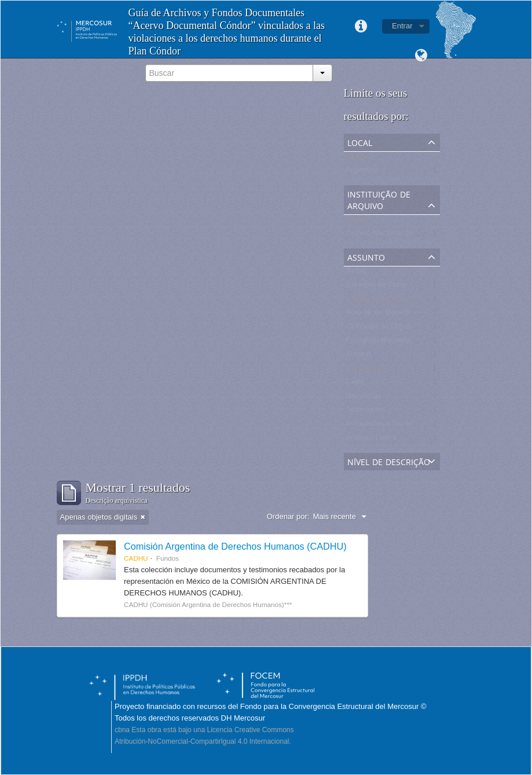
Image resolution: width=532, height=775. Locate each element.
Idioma (421, 56)
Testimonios (366, 412)
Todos (356, 158)
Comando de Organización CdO (400, 329)
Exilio (355, 384)
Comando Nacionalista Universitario (406, 343)
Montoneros (366, 370)
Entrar (402, 26)
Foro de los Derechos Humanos (399, 315)
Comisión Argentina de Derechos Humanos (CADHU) (235, 546)
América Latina (371, 440)
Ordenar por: (288, 516)
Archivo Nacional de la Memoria (399, 235)
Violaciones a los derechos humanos (408, 426)
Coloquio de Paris (376, 287)
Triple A (359, 357)
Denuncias (364, 398)
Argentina (362, 172)
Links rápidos (361, 27)
